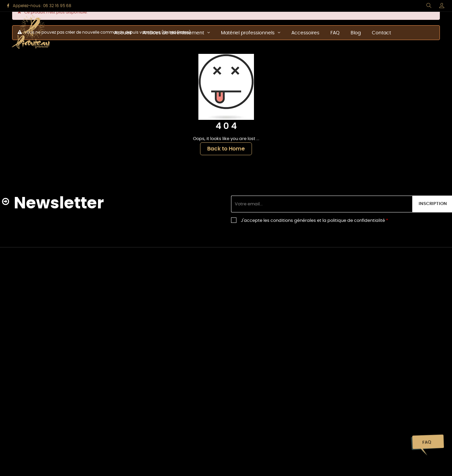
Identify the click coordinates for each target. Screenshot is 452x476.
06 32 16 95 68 (57, 6)
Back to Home (226, 149)
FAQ (427, 443)
